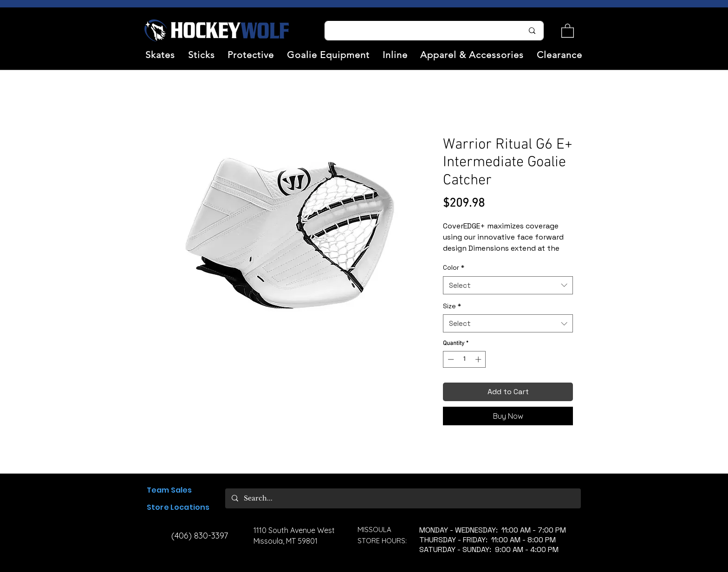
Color (454, 267)
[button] (160, 55)
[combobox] (508, 285)
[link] (568, 30)
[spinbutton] (465, 359)
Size (452, 306)
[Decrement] (450, 359)
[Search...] (419, 31)
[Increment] (479, 359)
